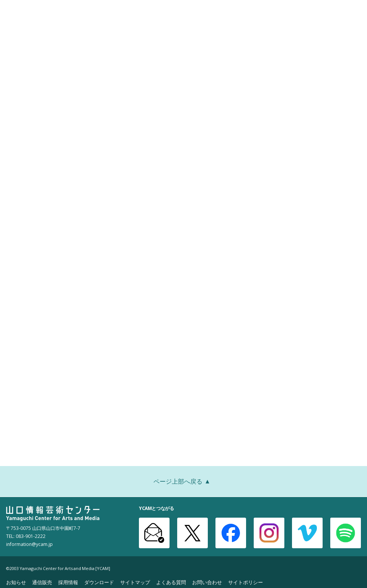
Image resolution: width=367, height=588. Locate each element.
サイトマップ (135, 582)
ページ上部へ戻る (184, 482)
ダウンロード (99, 582)
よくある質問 (171, 582)
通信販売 (42, 582)
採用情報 (68, 582)
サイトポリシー (245, 582)
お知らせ (16, 582)
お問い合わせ (207, 582)
